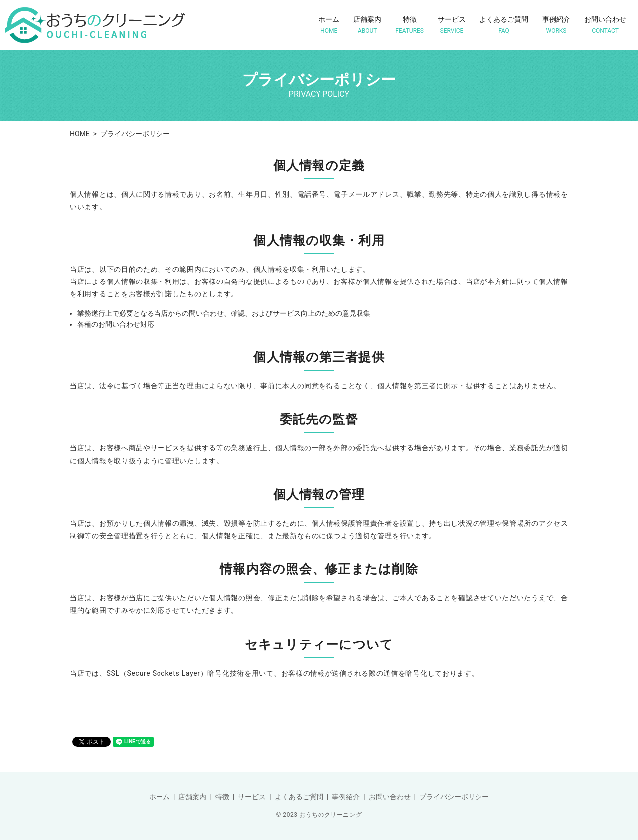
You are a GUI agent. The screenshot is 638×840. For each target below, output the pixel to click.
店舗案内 (367, 25)
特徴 (409, 25)
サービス (452, 25)
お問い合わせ (605, 25)
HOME (80, 134)
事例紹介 (556, 25)
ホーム (329, 25)
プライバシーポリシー (454, 797)
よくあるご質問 (504, 25)
